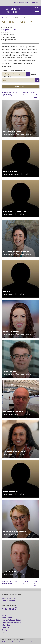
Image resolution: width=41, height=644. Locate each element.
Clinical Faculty (8, 32)
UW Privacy (5, 642)
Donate (37, 4)
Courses (16, 3)
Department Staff (9, 40)
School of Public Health (10, 598)
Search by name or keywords (13, 71)
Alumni (21, 3)
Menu (37, 8)
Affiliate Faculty (9, 35)
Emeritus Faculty (9, 37)
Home (4, 18)
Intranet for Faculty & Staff (11, 620)
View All (25, 93)
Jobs (3, 632)
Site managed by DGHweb (27, 642)
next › (35, 97)
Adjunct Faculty (9, 30)
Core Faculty (8, 27)
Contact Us (30, 4)
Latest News (6, 625)
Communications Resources (11, 622)
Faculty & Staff (11, 18)
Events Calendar (7, 618)
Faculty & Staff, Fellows (32, 3)
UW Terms (14, 642)
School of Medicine (8, 601)
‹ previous (34, 93)
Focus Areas (7, 77)
